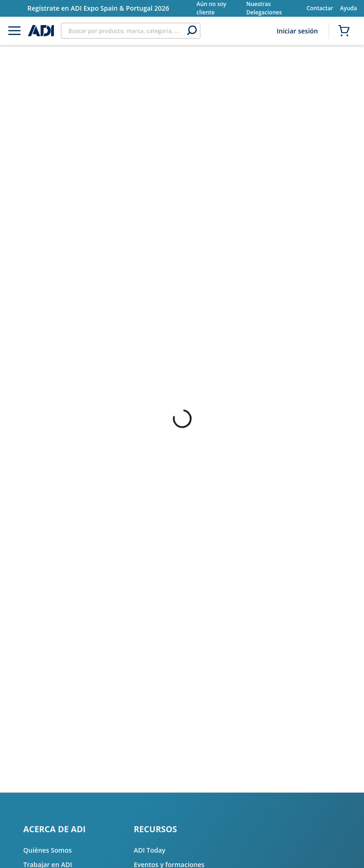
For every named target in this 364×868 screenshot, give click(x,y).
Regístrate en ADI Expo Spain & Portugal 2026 (98, 8)
